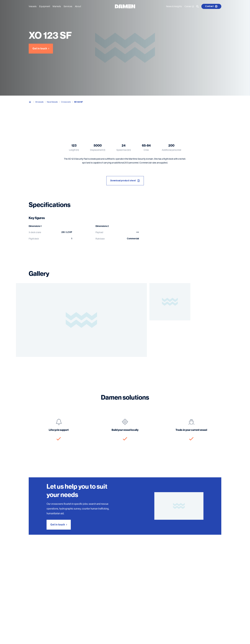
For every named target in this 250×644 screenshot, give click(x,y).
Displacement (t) (98, 150)
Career (189, 6)
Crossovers (66, 102)
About (78, 6)
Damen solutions (85, 118)
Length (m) (74, 150)
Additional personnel (171, 150)
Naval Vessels (52, 102)
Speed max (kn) (124, 150)
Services (68, 6)
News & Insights (174, 6)
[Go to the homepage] (125, 6)
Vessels (33, 6)
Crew (146, 150)
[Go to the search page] (198, 6)
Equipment (45, 6)
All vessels (39, 102)
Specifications (49, 118)
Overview (30, 118)
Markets (57, 6)
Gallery (67, 118)
